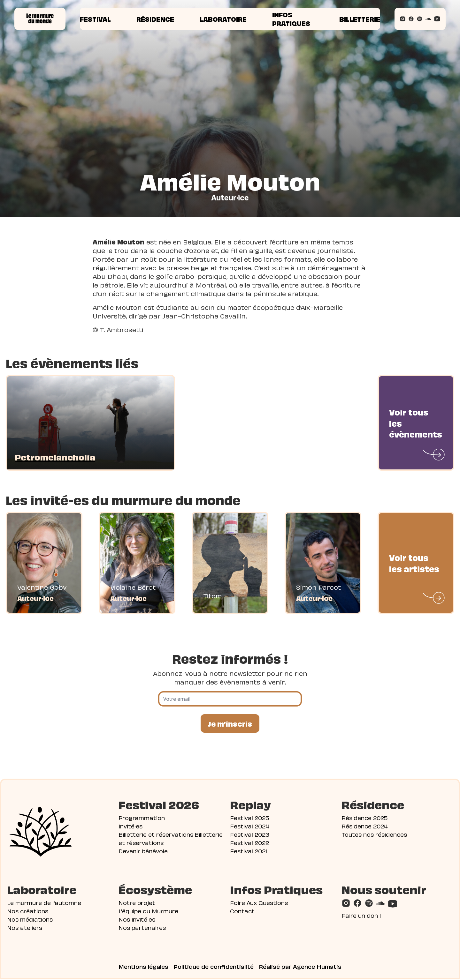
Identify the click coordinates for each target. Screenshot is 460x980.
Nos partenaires (142, 928)
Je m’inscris (230, 724)
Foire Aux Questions (259, 903)
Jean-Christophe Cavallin (204, 316)
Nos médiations (30, 920)
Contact (242, 912)
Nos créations (28, 912)
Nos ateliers (25, 928)
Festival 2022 (249, 843)
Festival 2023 (250, 835)
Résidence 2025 (364, 818)
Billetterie (360, 19)
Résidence (155, 19)
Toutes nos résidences (374, 835)
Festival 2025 (249, 818)
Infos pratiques (291, 19)
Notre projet (137, 903)
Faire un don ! (361, 916)
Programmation (142, 818)
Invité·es (130, 827)
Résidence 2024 (365, 827)
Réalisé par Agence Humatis (300, 967)
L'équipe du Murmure (148, 912)
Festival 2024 (250, 827)
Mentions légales (143, 967)
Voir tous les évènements (416, 423)
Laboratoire (223, 19)
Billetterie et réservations (156, 835)
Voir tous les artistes (414, 563)
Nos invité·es (137, 920)
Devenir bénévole (143, 852)
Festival (95, 19)
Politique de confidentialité (214, 967)
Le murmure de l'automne (44, 903)
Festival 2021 (249, 852)
